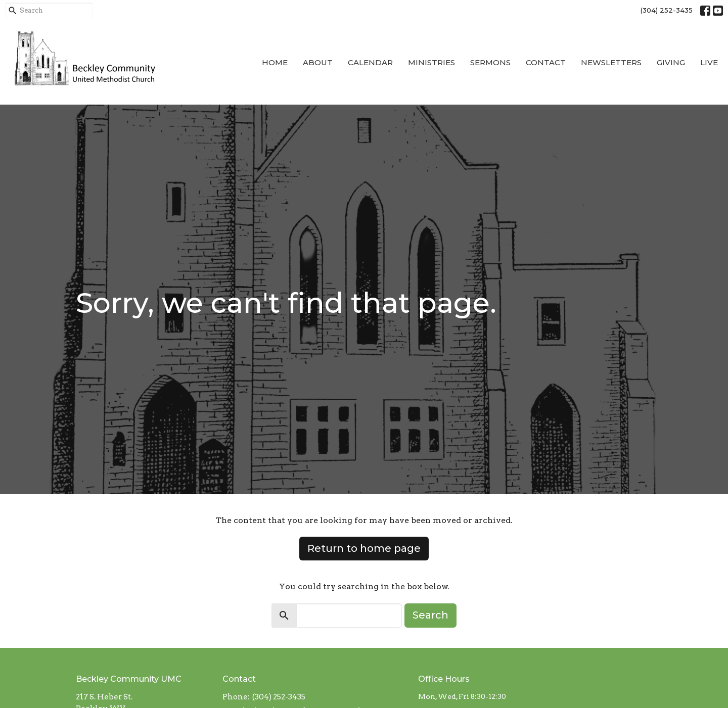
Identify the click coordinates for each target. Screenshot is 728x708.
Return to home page (364, 548)
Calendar (370, 62)
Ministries (431, 62)
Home (275, 62)
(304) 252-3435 (667, 10)
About (318, 62)
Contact (546, 62)
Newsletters (611, 62)
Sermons (490, 62)
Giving (671, 62)
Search (430, 615)
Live (709, 62)
